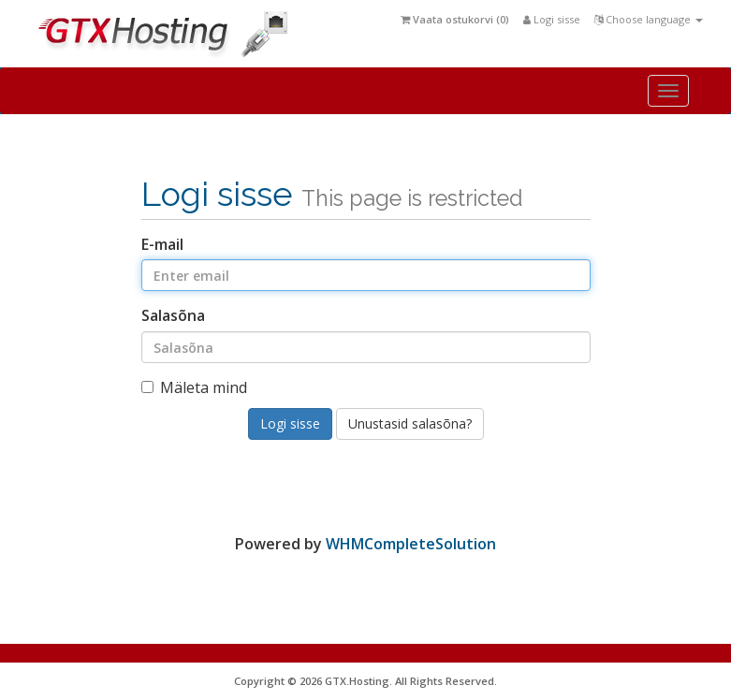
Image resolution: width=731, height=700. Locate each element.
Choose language (649, 19)
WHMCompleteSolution (411, 544)
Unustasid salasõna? (410, 423)
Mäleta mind (194, 387)
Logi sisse (552, 19)
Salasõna (173, 315)
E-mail (162, 244)
